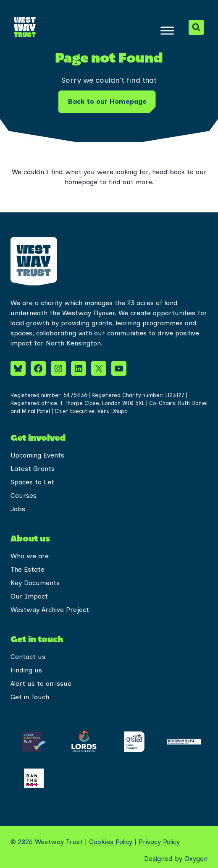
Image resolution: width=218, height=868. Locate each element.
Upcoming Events (37, 455)
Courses (24, 495)
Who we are (30, 556)
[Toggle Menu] (167, 30)
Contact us (28, 657)
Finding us (26, 670)
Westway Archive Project (50, 610)
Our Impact (29, 596)
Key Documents (35, 583)
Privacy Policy (159, 842)
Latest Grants (33, 469)
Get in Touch (30, 697)
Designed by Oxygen (176, 859)
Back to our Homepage (107, 101)
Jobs (18, 509)
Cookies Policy (111, 842)
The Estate (28, 569)
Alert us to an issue (41, 684)
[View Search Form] (196, 27)
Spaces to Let (32, 482)
